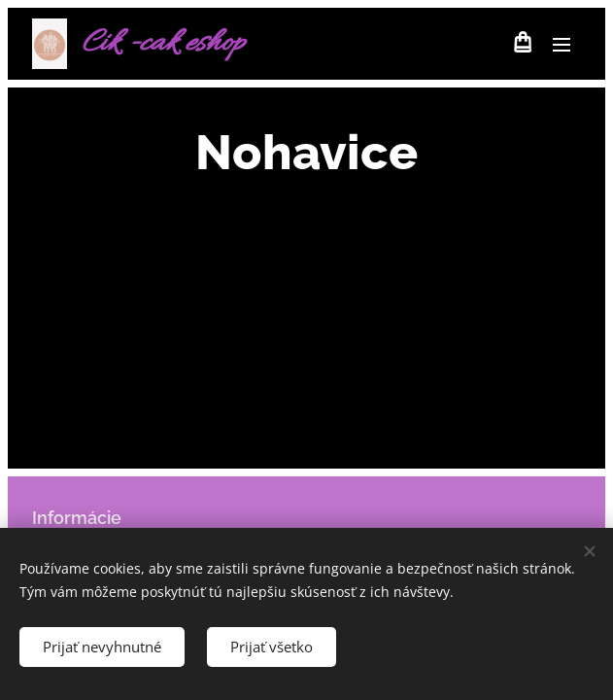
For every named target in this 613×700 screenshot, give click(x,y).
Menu (562, 45)
